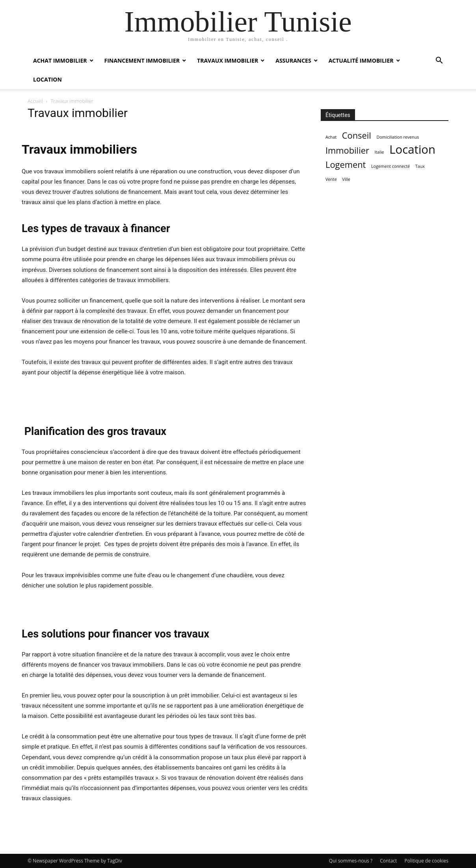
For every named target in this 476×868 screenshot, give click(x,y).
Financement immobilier (142, 60)
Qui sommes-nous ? (351, 861)
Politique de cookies (426, 861)
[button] (439, 61)
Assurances (293, 60)
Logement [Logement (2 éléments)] (346, 164)
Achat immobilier (60, 60)
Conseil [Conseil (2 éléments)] (357, 135)
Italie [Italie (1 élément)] (379, 152)
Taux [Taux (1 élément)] (420, 166)
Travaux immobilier (228, 60)
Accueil (35, 101)
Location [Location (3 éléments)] (412, 150)
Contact (388, 861)
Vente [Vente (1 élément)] (331, 179)
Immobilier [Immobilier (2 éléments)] (347, 150)
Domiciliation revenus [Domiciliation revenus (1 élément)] (398, 137)
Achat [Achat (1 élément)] (331, 137)
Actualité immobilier (361, 60)
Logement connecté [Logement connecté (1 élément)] (390, 166)
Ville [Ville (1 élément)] (346, 179)
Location (47, 79)
